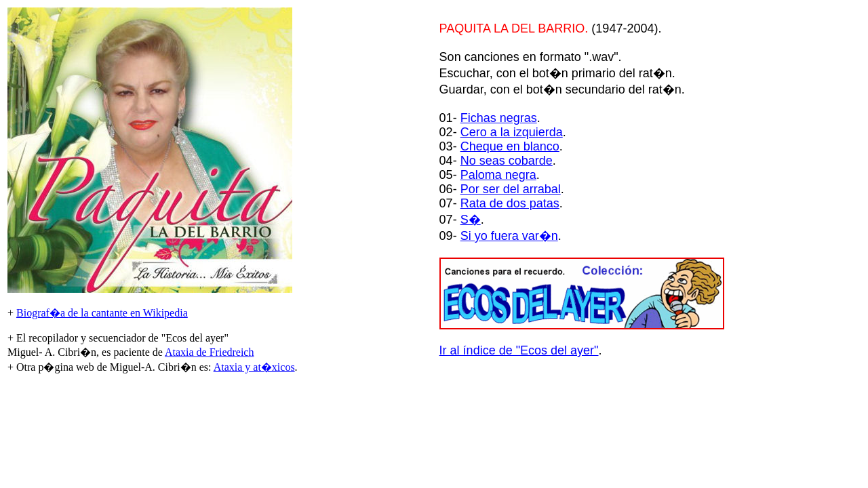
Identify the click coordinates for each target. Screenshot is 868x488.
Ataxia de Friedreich (210, 352)
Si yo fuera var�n (509, 236)
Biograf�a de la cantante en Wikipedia (102, 313)
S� (471, 220)
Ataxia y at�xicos (254, 367)
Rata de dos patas (510, 203)
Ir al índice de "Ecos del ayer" (519, 350)
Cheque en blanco (510, 146)
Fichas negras (499, 118)
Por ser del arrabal (511, 189)
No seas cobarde (507, 161)
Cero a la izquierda (512, 132)
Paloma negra (498, 175)
